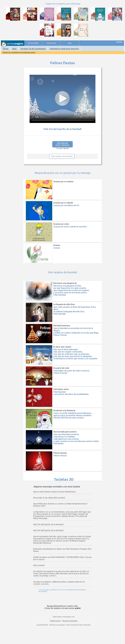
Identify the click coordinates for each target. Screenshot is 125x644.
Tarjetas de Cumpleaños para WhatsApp (63, 4)
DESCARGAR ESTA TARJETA (62, 144)
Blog (14, 49)
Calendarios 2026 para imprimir (64, 49)
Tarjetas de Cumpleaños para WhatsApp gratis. (19, 52)
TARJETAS (51, 43)
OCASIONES (33, 43)
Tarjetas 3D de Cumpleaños (33, 49)
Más (70, 43)
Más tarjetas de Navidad (62, 156)
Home (6, 49)
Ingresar (119, 42)
